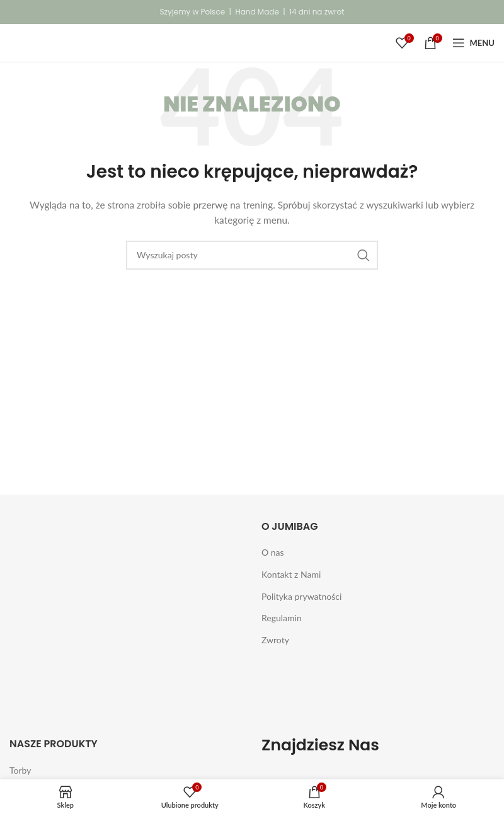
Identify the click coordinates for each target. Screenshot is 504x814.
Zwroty (275, 640)
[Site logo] (25, 42)
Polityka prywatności (301, 596)
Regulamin (282, 618)
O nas (273, 552)
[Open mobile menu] (473, 43)
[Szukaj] (252, 255)
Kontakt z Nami (291, 574)
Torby (20, 770)
